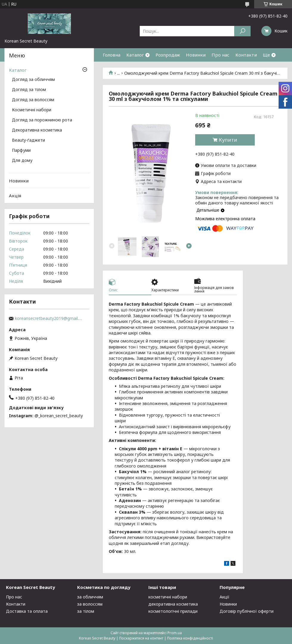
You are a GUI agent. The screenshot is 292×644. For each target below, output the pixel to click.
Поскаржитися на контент (141, 638)
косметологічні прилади (173, 611)
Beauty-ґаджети (28, 140)
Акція (15, 196)
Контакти (246, 55)
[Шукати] (242, 31)
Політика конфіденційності (190, 638)
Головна (112, 55)
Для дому (22, 161)
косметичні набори (168, 597)
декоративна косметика (173, 604)
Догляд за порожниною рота (42, 120)
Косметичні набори (32, 110)
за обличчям (90, 597)
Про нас (220, 55)
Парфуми (21, 151)
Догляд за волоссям (33, 100)
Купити (228, 140)
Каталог (135, 55)
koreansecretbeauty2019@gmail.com (49, 318)
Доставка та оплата (27, 611)
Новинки (196, 55)
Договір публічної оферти (247, 611)
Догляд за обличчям (33, 80)
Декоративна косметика (37, 130)
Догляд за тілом (29, 90)
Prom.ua (175, 633)
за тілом (86, 611)
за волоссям (90, 604)
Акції (225, 597)
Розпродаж (168, 55)
